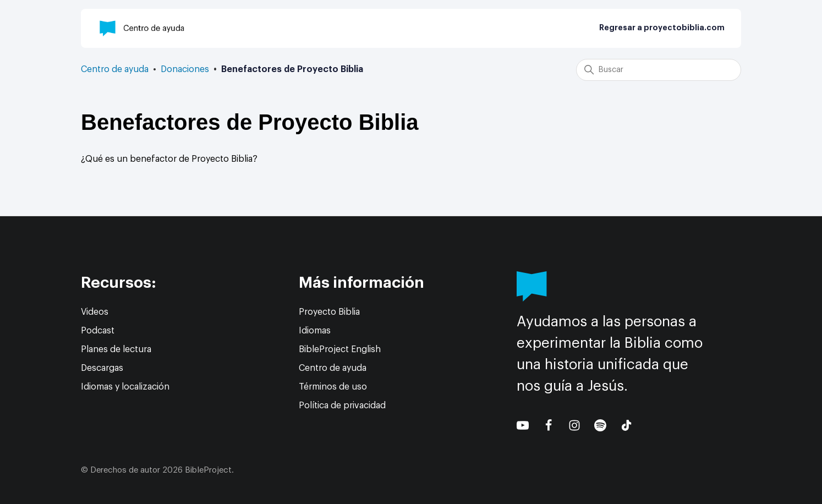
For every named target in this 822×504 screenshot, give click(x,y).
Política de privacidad (342, 406)
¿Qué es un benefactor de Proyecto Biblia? (169, 159)
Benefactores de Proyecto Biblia (292, 69)
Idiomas (315, 331)
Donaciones (185, 69)
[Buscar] (659, 70)
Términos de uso (333, 387)
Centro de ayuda (115, 69)
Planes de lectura (116, 349)
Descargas (102, 368)
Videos (95, 312)
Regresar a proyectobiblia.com (662, 28)
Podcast (98, 331)
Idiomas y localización (125, 387)
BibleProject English (340, 349)
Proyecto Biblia (329, 312)
